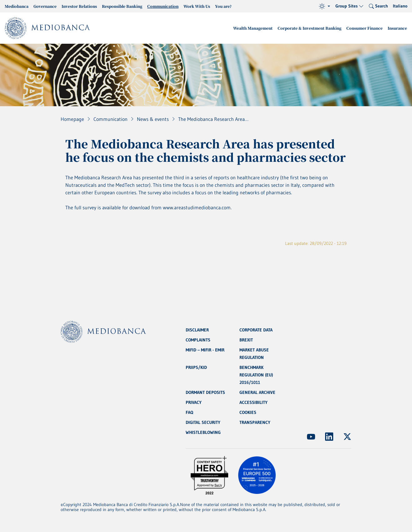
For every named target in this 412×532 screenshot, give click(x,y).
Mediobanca (17, 6)
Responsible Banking (122, 6)
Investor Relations (79, 6)
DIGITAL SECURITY (203, 422)
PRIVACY (194, 402)
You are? (223, 6)
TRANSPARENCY (255, 422)
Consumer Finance (364, 28)
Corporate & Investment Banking (309, 28)
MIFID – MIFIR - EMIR (205, 350)
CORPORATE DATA (256, 330)
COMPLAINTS (198, 340)
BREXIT (246, 340)
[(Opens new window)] (311, 437)
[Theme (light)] (324, 6)
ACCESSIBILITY (254, 402)
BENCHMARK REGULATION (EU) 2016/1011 (256, 375)
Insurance (397, 28)
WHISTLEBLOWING (203, 432)
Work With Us (197, 6)
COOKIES (248, 412)
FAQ (189, 412)
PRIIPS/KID (196, 367)
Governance (45, 6)
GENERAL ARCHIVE (257, 392)
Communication (163, 6)
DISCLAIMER (197, 330)
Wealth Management (253, 28)
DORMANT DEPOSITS (205, 392)
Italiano (400, 6)
